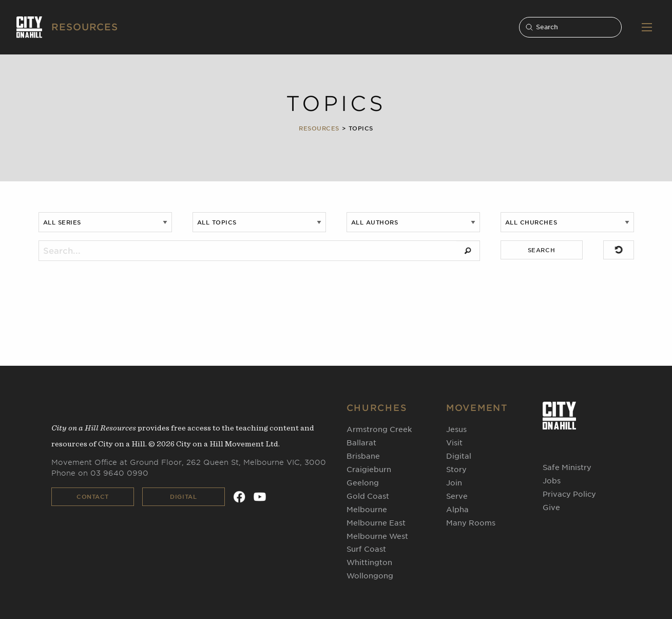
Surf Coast (366, 549)
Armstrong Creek (379, 429)
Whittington (369, 562)
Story (456, 470)
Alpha (457, 510)
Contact (93, 497)
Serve (457, 496)
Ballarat (361, 443)
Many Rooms (471, 523)
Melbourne (367, 510)
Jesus (456, 429)
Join (454, 483)
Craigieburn (369, 470)
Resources (319, 128)
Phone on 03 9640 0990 (100, 473)
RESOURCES (85, 27)
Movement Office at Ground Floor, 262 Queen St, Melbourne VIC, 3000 (189, 462)
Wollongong (370, 576)
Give (551, 508)
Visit (454, 443)
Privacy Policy (569, 494)
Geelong (363, 483)
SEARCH (541, 250)
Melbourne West (377, 536)
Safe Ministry (567, 467)
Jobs (552, 481)
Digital (183, 497)
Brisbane (363, 456)
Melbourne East (376, 523)
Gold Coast (368, 496)
